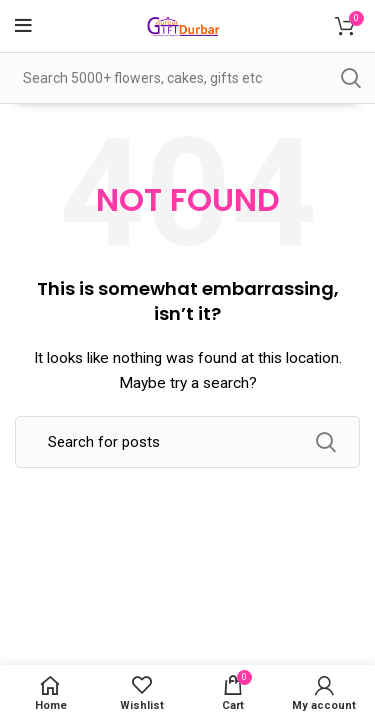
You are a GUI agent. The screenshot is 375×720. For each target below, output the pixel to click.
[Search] (187, 442)
